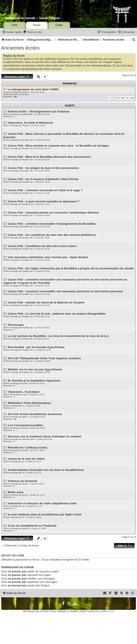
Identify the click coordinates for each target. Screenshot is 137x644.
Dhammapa (16, 325)
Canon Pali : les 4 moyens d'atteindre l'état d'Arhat (43, 179)
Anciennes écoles (20, 48)
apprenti (26, 528)
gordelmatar (27, 114)
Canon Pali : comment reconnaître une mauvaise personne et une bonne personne (65, 291)
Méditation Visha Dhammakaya (29, 403)
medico (25, 92)
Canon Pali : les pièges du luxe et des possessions (43, 168)
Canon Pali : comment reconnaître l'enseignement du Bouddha (52, 224)
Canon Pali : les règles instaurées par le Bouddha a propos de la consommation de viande (71, 268)
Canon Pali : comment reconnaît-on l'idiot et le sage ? (45, 190)
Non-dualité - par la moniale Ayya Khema (36, 347)
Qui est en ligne (13, 555)
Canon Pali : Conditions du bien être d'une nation (42, 246)
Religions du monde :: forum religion (33, 18)
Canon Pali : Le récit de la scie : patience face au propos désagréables (57, 314)
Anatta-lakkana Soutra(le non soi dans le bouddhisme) (46, 470)
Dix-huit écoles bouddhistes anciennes (35, 414)
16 (122, 98)
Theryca (26, 125)
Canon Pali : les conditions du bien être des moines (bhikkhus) (52, 235)
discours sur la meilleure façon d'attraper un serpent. (45, 436)
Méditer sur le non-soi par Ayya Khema (35, 369)
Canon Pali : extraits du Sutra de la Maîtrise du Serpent (46, 302)
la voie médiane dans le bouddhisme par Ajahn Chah (45, 514)
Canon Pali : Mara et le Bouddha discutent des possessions (49, 157)
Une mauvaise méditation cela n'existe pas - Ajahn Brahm (48, 257)
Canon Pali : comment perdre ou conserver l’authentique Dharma (53, 213)
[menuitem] (33, 32)
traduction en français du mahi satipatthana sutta (42, 503)
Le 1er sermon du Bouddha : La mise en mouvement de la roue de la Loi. (58, 336)
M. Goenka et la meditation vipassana (34, 381)
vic (23, 406)
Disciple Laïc (28, 140)
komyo (25, 383)
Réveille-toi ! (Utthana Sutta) (28, 448)
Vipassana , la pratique (24, 392)
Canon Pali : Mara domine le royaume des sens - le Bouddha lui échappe (58, 146)
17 (127, 98)
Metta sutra (16, 492)
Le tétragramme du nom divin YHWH (33, 89)
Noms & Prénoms (21, 94)
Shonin (25, 428)
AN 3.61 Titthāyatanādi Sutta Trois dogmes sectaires (44, 358)
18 (132, 98)
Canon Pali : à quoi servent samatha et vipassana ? (44, 201)
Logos (25, 395)
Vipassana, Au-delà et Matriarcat (30, 123)
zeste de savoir (29, 439)
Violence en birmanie (22, 481)
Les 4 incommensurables (25, 425)
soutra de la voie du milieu (26, 459)
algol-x (25, 417)
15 (118, 98)
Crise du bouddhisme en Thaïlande (32, 526)
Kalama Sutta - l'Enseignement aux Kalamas (39, 111)
